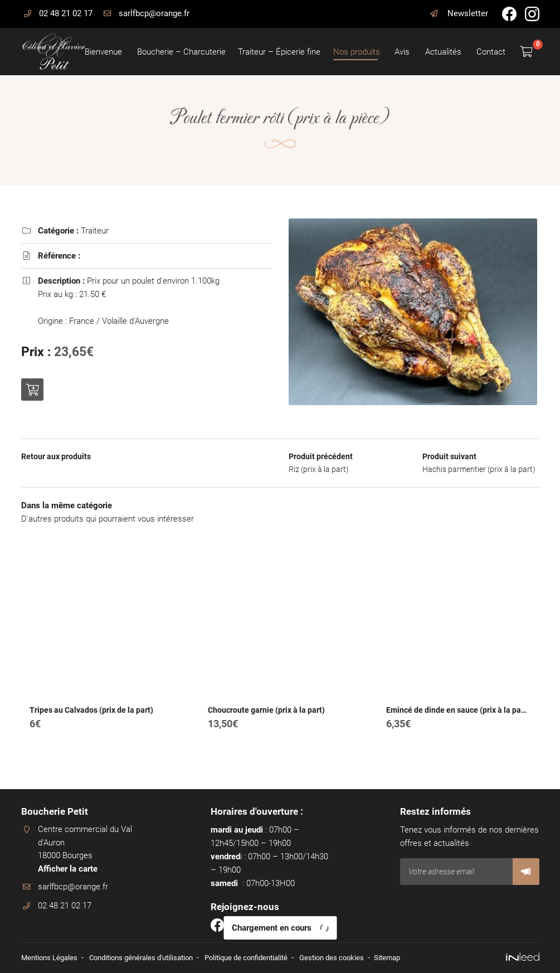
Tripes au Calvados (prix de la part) (91, 724)
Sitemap (414, 957)
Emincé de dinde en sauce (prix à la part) (457, 724)
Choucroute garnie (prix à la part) (266, 724)
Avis (402, 52)
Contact (490, 52)
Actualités (442, 52)
